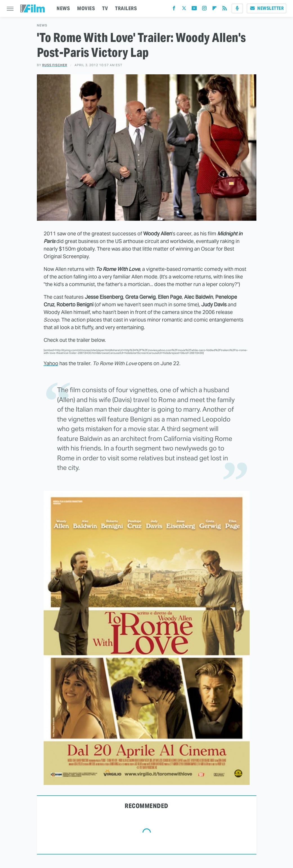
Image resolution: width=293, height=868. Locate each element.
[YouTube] (194, 9)
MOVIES (86, 8)
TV (105, 8)
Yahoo (51, 363)
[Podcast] (237, 8)
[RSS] (225, 9)
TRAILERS (126, 8)
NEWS (63, 8)
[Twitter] (184, 9)
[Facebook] (174, 9)
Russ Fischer (55, 65)
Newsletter (267, 8)
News (42, 25)
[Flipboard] (214, 9)
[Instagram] (204, 9)
